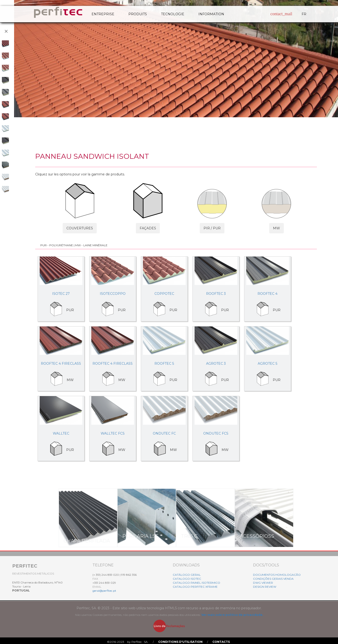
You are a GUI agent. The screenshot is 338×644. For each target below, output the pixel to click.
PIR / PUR (212, 228)
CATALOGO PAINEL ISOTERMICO (196, 583)
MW (277, 228)
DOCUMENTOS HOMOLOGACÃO (277, 575)
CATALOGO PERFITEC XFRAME (195, 587)
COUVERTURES (80, 228)
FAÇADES (148, 228)
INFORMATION (211, 14)
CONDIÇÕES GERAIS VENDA (273, 579)
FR (304, 14)
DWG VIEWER (263, 583)
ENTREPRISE (103, 14)
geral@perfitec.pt (104, 591)
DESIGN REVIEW (265, 587)
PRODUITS (138, 14)
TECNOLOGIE (173, 14)
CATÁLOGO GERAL (187, 575)
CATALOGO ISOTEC (187, 579)
